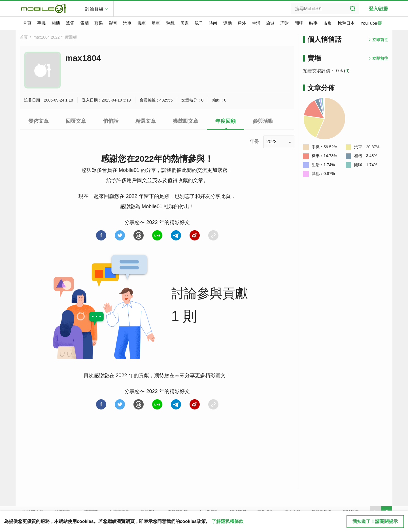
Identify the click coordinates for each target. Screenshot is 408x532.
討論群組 (94, 9)
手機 (41, 23)
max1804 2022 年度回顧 (55, 37)
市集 (328, 23)
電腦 (84, 23)
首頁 (27, 23)
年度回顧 (226, 121)
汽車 (127, 23)
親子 (199, 23)
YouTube (371, 24)
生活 (256, 23)
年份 (254, 141)
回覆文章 (76, 121)
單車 (156, 23)
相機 (56, 23)
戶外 (242, 23)
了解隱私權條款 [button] (228, 521)
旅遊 (270, 23)
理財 (285, 23)
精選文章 (146, 121)
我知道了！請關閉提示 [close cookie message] (375, 521)
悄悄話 (111, 121)
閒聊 (299, 23)
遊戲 (170, 23)
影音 (113, 23)
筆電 (70, 23)
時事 (313, 23)
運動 (228, 23)
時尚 (213, 23)
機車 (142, 23)
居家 (184, 23)
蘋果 (99, 23)
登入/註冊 (379, 9)
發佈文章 (39, 121)
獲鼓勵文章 (186, 121)
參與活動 (263, 121)
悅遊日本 (346, 23)
